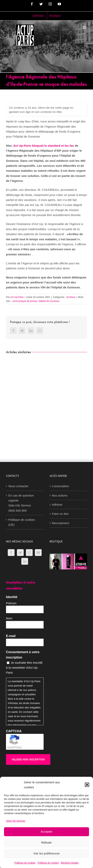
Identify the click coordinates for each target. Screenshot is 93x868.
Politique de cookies (25, 863)
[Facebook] (11, 553)
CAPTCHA (14, 731)
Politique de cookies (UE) (22, 522)
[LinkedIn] (25, 561)
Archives (71, 297)
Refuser (46, 842)
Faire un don (60, 514)
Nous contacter (18, 486)
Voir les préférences (46, 853)
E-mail (11, 636)
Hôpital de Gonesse (49, 301)
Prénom (11, 603)
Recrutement (61, 523)
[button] (87, 785)
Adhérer (57, 505)
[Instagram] (29, 553)
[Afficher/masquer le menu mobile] (85, 28)
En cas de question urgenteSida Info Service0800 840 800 (21, 503)
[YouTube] (38, 553)
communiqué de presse (25, 301)
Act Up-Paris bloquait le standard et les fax (44, 146)
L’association (61, 486)
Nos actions (60, 495)
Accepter (46, 832)
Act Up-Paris (17, 297)
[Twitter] (20, 553)
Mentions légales (70, 863)
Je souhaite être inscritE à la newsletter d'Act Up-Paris (24, 668)
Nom (9, 618)
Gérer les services (16, 821)
